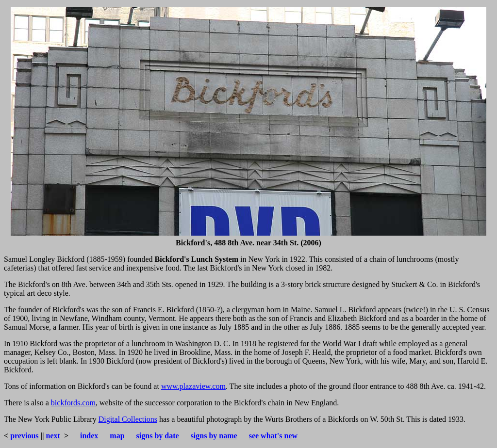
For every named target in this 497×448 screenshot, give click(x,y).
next (53, 436)
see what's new (273, 436)
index (89, 436)
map (117, 436)
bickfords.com (73, 403)
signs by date (158, 436)
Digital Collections (128, 419)
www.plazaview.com (193, 386)
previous (23, 436)
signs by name (214, 436)
